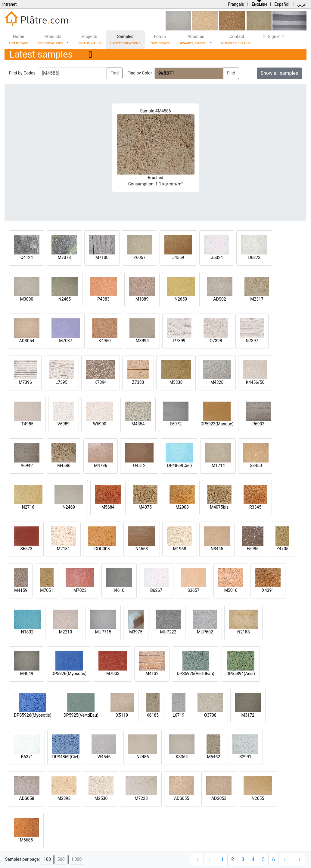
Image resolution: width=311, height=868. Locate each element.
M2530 (101, 798)
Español (282, 4)
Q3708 (210, 715)
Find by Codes (22, 73)
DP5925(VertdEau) (81, 715)
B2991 (245, 757)
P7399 (179, 341)
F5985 (252, 549)
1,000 (76, 859)
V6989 (64, 424)
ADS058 (26, 798)
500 (61, 859)
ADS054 (26, 341)
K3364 (182, 757)
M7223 (141, 798)
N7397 (252, 341)
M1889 (142, 299)
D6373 (254, 257)
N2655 (258, 798)
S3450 (256, 466)
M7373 (64, 257)
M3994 (142, 341)
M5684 (108, 507)
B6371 (27, 757)
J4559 (178, 257)
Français (236, 4)
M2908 (182, 507)
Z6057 (140, 257)
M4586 (64, 466)
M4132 (152, 674)
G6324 (217, 257)
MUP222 (168, 632)
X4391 (268, 590)
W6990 (100, 424)
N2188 (243, 632)
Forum (160, 40)
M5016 (231, 590)
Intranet (9, 4)
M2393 (64, 798)
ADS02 (219, 299)
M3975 (136, 632)
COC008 (102, 549)
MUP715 (103, 632)
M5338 (176, 382)
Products (51, 40)
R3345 (255, 507)
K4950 (104, 341)
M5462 (214, 757)
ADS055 (182, 798)
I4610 (119, 590)
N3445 (217, 549)
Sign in (271, 36)
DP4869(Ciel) (180, 466)
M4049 (27, 674)
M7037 (66, 341)
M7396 (25, 382)
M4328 (217, 382)
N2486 (143, 757)
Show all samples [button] (280, 73)
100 (47, 859)
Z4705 (282, 549)
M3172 (248, 715)
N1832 (27, 632)
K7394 (101, 382)
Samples (125, 40)
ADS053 (219, 798)
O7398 (216, 341)
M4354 (138, 424)
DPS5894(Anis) (241, 674)
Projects (89, 40)
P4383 (103, 299)
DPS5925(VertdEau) (196, 674)
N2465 (65, 299)
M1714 (218, 466)
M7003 (113, 674)
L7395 (61, 382)
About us (194, 40)
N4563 (142, 549)
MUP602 (205, 632)
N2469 (69, 507)
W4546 (104, 757)
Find (115, 73)
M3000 (27, 299)
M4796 (101, 466)
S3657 (194, 590)
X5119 (122, 715)
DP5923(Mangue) (217, 424)
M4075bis (219, 507)
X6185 (153, 715)
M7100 (102, 257)
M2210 (66, 632)
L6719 (178, 715)
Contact (237, 40)
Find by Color (140, 73)
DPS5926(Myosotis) (33, 715)
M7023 (80, 590)
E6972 (176, 424)
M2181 (64, 549)
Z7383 (138, 382)
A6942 (27, 466)
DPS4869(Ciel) (66, 757)
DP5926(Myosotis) (69, 674)
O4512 (139, 466)
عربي (302, 4)
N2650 (181, 299)
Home (19, 40)
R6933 (258, 424)
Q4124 (27, 257)
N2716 (28, 507)
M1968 (180, 549)
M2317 (257, 299)
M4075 (145, 507)
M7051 (47, 590)
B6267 (156, 590)
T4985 (27, 424)
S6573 (26, 549)
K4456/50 (255, 382)
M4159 (21, 590)
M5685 (26, 840)
